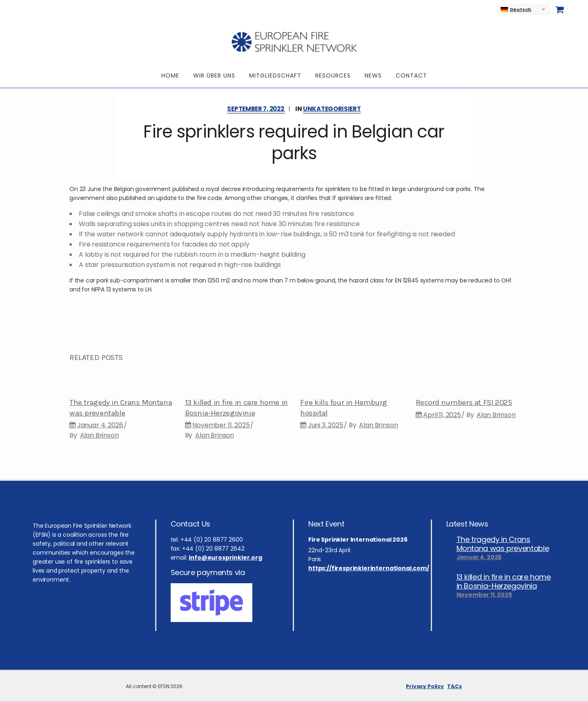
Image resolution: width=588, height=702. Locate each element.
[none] (523, 9)
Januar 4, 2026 (100, 425)
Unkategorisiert (332, 109)
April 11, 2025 (442, 415)
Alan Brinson (99, 435)
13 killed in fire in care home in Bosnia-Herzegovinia (504, 582)
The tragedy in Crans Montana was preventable (503, 544)
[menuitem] (523, 9)
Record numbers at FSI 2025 (464, 402)
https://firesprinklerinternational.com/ (369, 568)
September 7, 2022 (256, 109)
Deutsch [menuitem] (521, 9)
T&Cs (454, 686)
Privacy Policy (425, 686)
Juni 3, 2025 (326, 425)
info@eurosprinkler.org (225, 558)
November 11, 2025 (221, 425)
